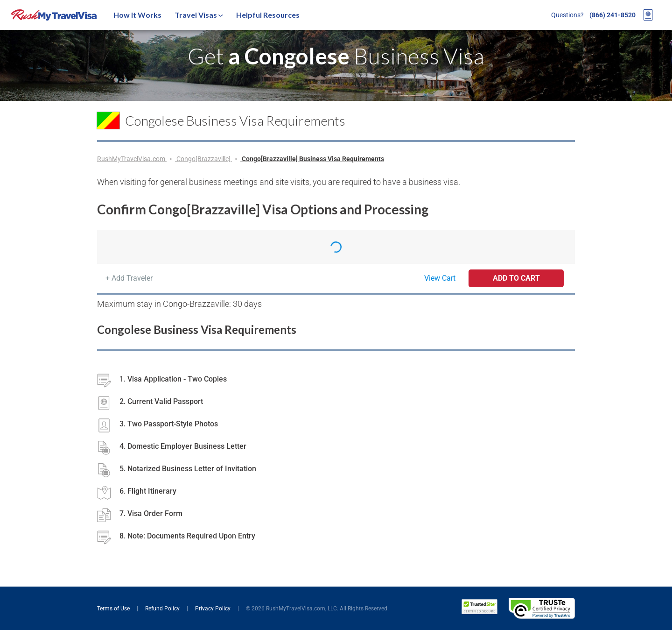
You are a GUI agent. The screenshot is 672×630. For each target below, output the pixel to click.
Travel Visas (199, 15)
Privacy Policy (213, 609)
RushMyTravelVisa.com (132, 159)
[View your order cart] (648, 15)
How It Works (137, 15)
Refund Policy (163, 609)
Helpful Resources (268, 15)
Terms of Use (114, 609)
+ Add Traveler (129, 278)
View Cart (440, 278)
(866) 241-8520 (612, 15)
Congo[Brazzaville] (204, 159)
